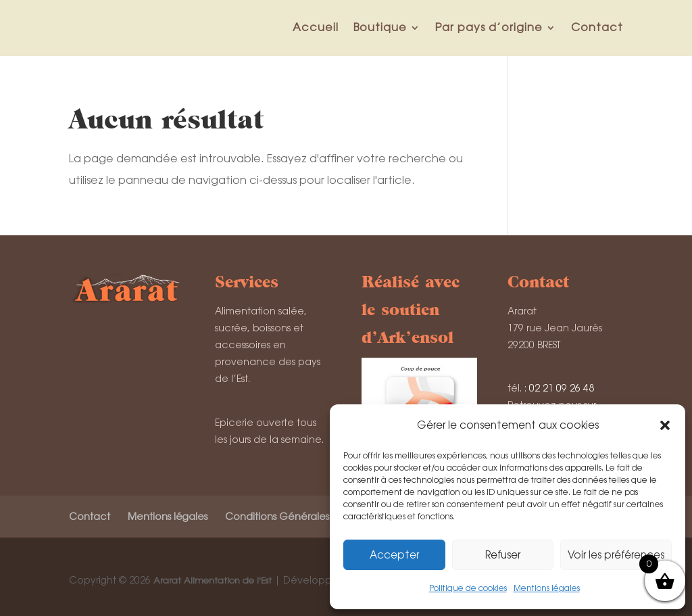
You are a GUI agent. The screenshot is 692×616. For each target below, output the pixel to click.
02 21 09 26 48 (562, 388)
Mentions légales (547, 588)
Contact (597, 27)
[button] (665, 425)
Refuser (503, 555)
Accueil (316, 27)
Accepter (394, 555)
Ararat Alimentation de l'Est (213, 581)
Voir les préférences (616, 555)
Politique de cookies (468, 588)
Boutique (380, 27)
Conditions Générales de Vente (301, 517)
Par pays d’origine (489, 27)
